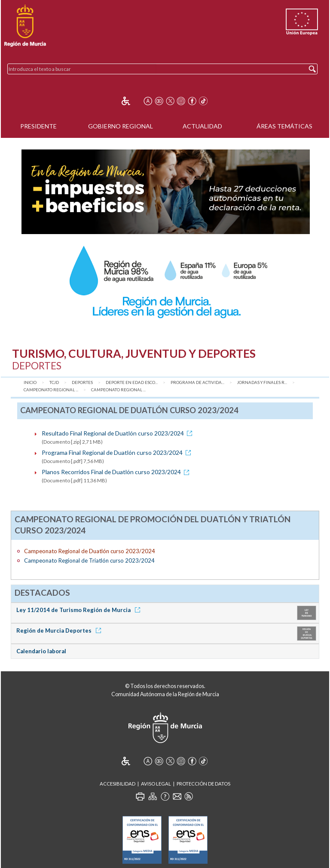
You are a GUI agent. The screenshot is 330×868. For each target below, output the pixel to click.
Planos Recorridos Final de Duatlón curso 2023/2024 (117, 472)
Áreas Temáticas (284, 126)
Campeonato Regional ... (51, 390)
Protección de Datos (203, 784)
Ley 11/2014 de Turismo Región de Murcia (80, 610)
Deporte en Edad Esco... (132, 382)
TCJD (54, 382)
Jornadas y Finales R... (262, 382)
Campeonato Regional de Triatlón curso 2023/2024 (89, 560)
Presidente (38, 126)
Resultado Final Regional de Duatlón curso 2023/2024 (118, 433)
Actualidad (202, 126)
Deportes (82, 382)
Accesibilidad (118, 784)
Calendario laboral (41, 651)
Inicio (30, 382)
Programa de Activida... (197, 382)
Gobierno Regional (121, 126)
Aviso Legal (156, 784)
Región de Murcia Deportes (60, 630)
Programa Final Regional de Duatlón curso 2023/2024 (118, 452)
